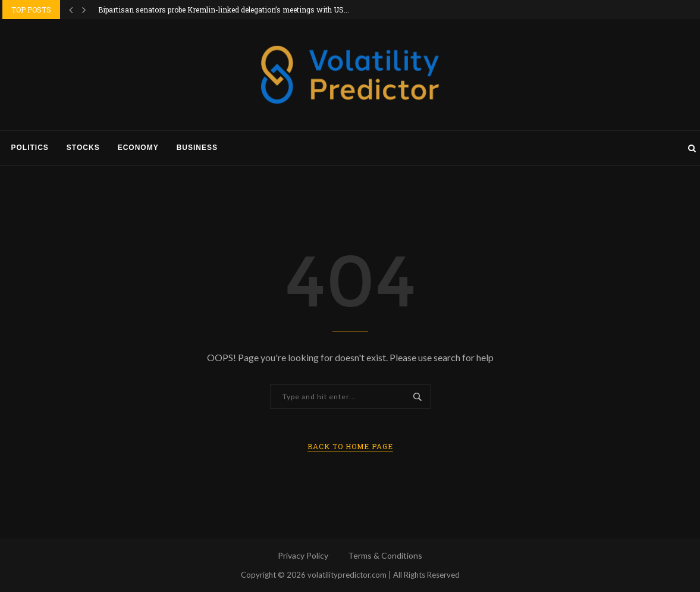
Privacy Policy (303, 555)
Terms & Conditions (385, 555)
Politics (30, 148)
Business (197, 148)
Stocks (83, 148)
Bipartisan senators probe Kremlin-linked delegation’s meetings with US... (224, 10)
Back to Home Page (350, 446)
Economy (138, 148)
